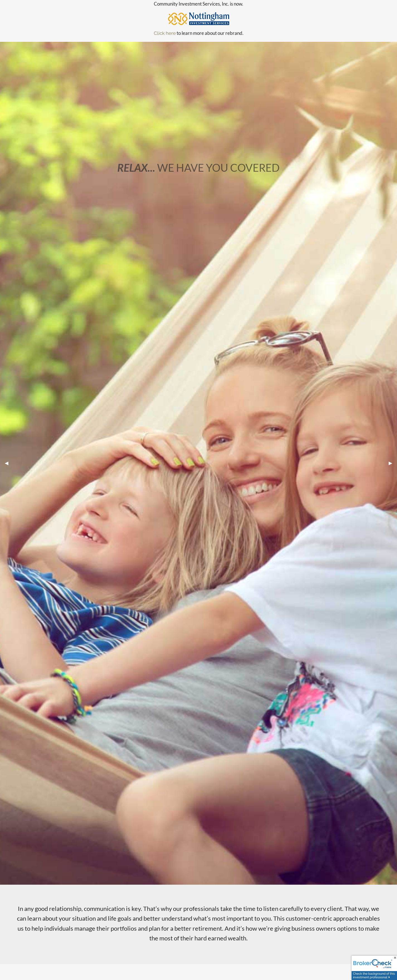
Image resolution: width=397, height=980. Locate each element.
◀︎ (9, 463)
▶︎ (393, 463)
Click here (165, 33)
